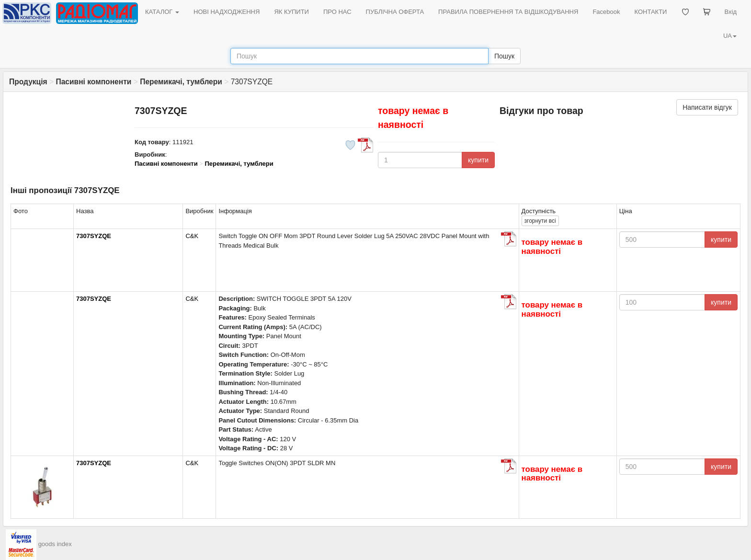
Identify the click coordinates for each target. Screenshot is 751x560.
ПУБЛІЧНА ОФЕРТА (395, 12)
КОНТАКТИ (650, 12)
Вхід (731, 12)
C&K (192, 236)
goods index (55, 544)
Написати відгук (707, 107)
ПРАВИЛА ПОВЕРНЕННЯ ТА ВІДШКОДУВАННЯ (508, 12)
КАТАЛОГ (162, 12)
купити (478, 160)
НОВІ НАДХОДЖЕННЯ (227, 12)
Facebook (606, 12)
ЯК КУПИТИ (291, 12)
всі (540, 221)
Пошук (504, 56)
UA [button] (730, 36)
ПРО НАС (337, 12)
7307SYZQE (94, 236)
